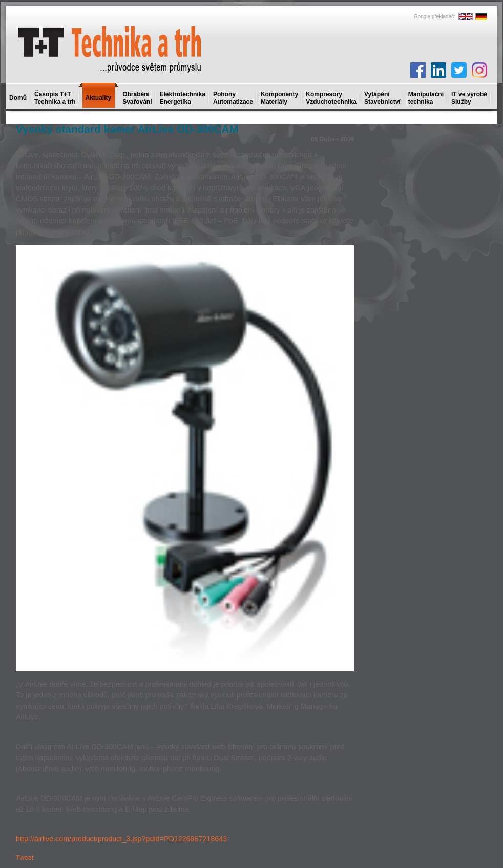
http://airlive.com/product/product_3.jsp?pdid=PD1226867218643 (121, 839)
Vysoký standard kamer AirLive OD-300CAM (127, 129)
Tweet (25, 858)
